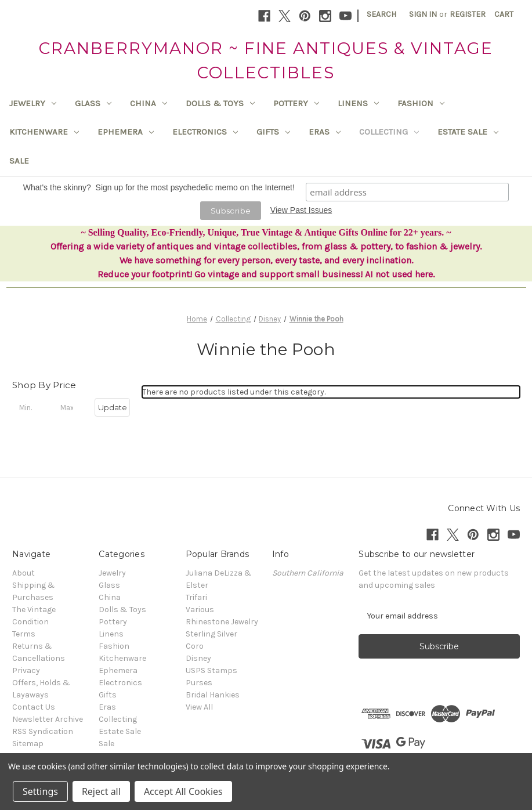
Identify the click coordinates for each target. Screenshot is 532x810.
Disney (198, 658)
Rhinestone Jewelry (222, 622)
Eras (325, 132)
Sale (19, 161)
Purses (199, 683)
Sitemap (28, 744)
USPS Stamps (211, 670)
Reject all (101, 791)
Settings (40, 791)
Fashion (421, 103)
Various (200, 610)
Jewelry (33, 103)
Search (381, 14)
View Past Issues (301, 210)
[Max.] (71, 407)
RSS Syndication (43, 731)
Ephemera (126, 132)
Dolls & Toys (220, 103)
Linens (358, 103)
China (149, 103)
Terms (24, 634)
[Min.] (30, 407)
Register (468, 14)
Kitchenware (44, 132)
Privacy (26, 670)
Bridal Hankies (213, 695)
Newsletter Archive (48, 719)
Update (113, 407)
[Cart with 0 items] (504, 14)
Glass (93, 103)
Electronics (205, 132)
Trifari (196, 597)
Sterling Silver (211, 634)
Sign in (423, 14)
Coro (195, 646)
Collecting (389, 132)
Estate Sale (468, 132)
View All (199, 707)
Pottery (296, 103)
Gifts (273, 132)
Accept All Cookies (183, 791)
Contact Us (34, 707)
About (23, 573)
